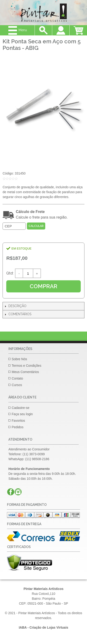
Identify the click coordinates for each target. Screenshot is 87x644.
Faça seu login (22, 414)
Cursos (17, 385)
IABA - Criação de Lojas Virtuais (43, 627)
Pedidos (18, 427)
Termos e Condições (26, 366)
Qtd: (10, 273)
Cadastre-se (20, 408)
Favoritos (18, 421)
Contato (17, 378)
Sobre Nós (19, 359)
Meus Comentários (25, 372)
